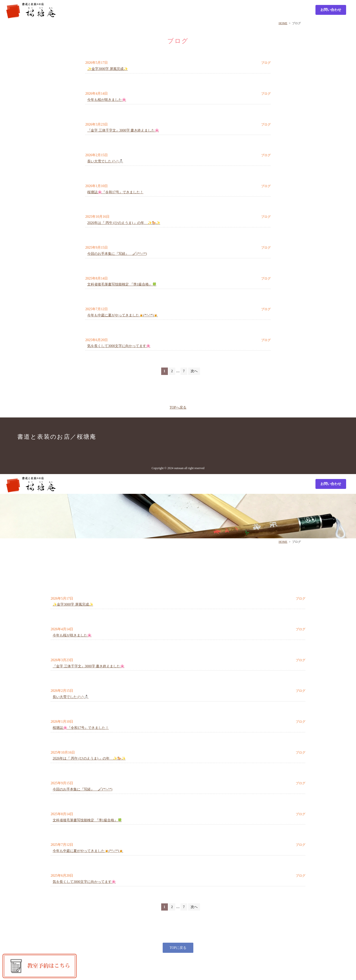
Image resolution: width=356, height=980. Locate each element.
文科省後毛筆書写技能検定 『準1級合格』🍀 (122, 284)
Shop (175, 10)
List (144, 10)
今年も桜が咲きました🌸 (107, 100)
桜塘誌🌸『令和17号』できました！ (115, 192)
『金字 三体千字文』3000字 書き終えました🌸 (123, 130)
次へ (194, 371)
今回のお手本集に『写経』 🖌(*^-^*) (117, 254)
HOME (283, 23)
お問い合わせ (331, 10)
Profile (265, 10)
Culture (235, 10)
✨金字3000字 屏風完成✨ (108, 69)
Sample (206, 10)
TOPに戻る (178, 948)
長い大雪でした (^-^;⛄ (105, 161)
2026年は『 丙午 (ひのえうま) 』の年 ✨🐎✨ (124, 223)
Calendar (295, 10)
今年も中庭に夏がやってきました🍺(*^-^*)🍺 (122, 315)
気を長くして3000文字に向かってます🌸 (119, 346)
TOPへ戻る (178, 407)
